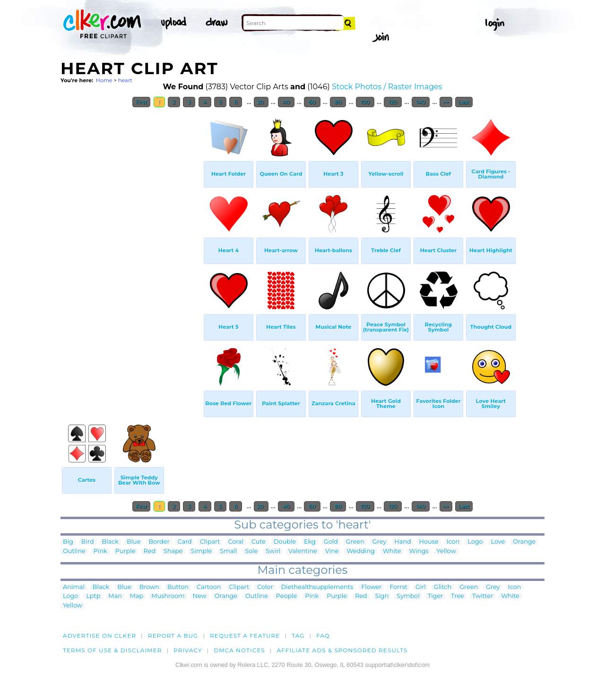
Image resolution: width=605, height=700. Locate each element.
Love (498, 542)
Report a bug (173, 636)
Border (159, 542)
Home (104, 80)
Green (355, 542)
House (429, 542)
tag (298, 636)
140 (421, 102)
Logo (475, 542)
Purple (125, 551)
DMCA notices (239, 650)
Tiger (435, 596)
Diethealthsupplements (317, 587)
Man (115, 596)
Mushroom (168, 596)
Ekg (310, 542)
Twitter (483, 596)
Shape (173, 551)
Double (285, 542)
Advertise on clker (99, 636)
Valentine (303, 551)
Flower (371, 587)
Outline (74, 551)
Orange (524, 542)
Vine (332, 551)
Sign (382, 596)
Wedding (360, 551)
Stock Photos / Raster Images (387, 87)
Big (68, 542)
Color (265, 587)
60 (312, 102)
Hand (402, 542)
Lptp (93, 596)
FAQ (323, 636)
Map (137, 596)
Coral (235, 542)
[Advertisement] (131, 254)
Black (110, 542)
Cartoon (209, 587)
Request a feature (245, 636)
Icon (453, 542)
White (392, 551)
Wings (419, 551)
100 (365, 102)
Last (464, 102)
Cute (259, 542)
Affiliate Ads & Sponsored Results (342, 650)
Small (228, 551)
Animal (74, 587)
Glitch (443, 587)
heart (125, 80)
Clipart (210, 542)
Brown (149, 587)
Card (185, 542)
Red (149, 551)
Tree (458, 596)
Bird (88, 542)
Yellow (446, 551)
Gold (331, 542)
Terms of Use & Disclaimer (112, 650)
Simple (202, 551)
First (142, 102)
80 (338, 102)
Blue (134, 542)
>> (446, 102)
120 (393, 102)
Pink (100, 551)
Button (178, 587)
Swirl (273, 551)
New (200, 596)
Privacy (188, 650)
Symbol (408, 596)
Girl (421, 587)
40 (286, 102)
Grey (379, 542)
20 (261, 102)
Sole (251, 551)
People (287, 596)
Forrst (398, 587)
